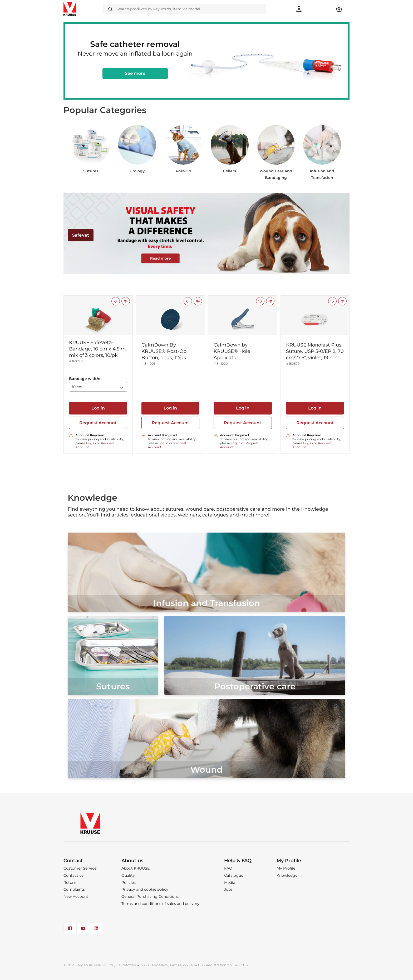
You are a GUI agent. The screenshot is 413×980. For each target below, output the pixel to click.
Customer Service (80, 868)
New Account (76, 896)
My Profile (286, 868)
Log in (98, 408)
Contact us (73, 875)
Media (230, 883)
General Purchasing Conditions (150, 896)
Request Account (98, 423)
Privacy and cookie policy (145, 889)
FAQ (228, 868)
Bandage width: (85, 379)
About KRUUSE (136, 868)
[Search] (110, 9)
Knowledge (287, 875)
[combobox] (185, 9)
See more (135, 73)
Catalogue (234, 875)
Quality (128, 875)
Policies (129, 883)
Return (70, 883)
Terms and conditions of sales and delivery (160, 904)
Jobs (228, 889)
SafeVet (81, 235)
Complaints (74, 889)
